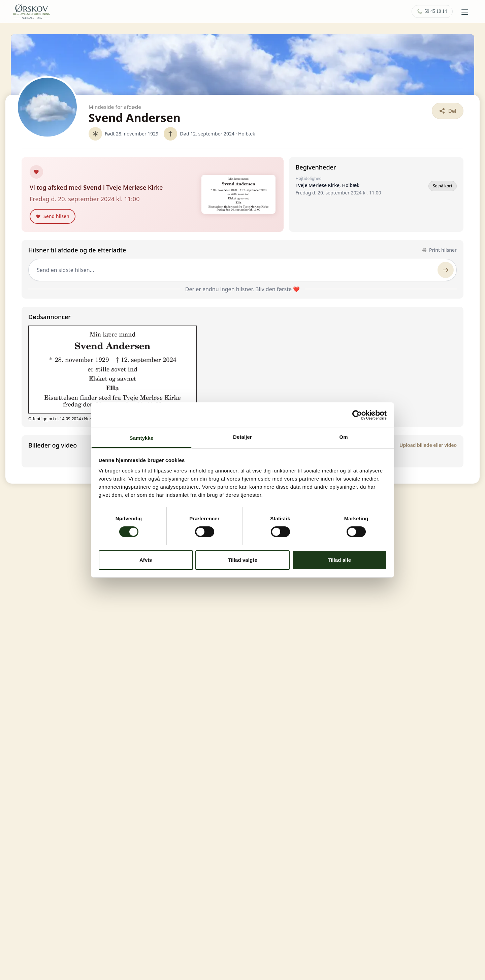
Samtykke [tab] (142, 438)
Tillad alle (339, 560)
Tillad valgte (243, 560)
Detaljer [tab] (243, 437)
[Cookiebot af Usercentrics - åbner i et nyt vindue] (357, 415)
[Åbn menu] (465, 12)
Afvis (146, 560)
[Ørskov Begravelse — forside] (32, 11)
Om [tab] (343, 437)
